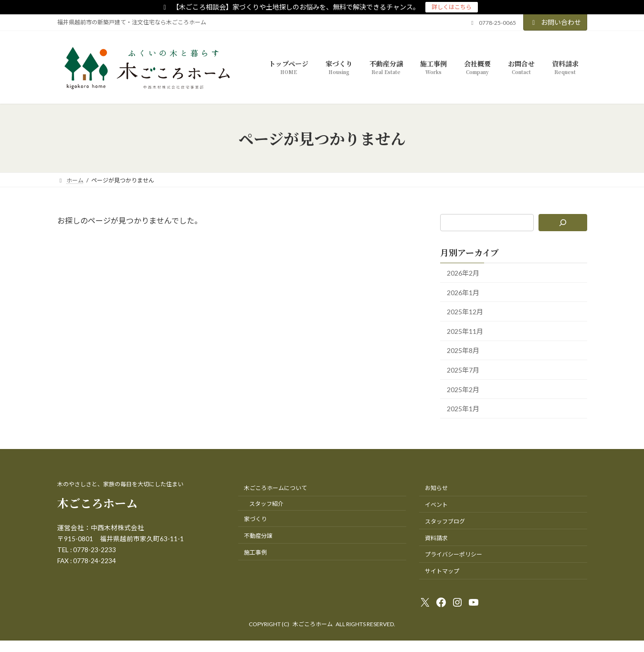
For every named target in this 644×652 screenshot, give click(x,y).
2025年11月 (465, 331)
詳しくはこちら (452, 7)
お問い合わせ (555, 22)
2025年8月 (463, 350)
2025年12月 (465, 312)
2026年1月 (463, 292)
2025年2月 (463, 389)
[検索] (563, 223)
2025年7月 (463, 370)
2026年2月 (463, 273)
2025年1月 (463, 409)
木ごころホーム (97, 503)
